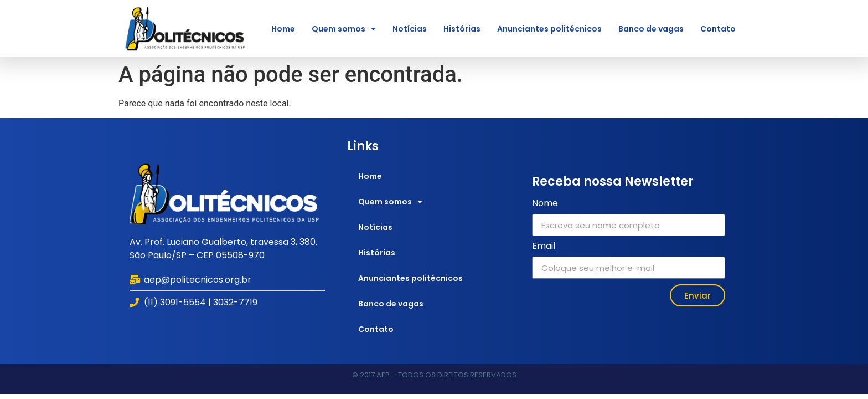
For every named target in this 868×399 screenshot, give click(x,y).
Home (283, 29)
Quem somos (344, 29)
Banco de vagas (651, 29)
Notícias (410, 29)
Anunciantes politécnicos (549, 29)
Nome (545, 204)
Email (544, 247)
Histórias (462, 29)
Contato (718, 29)
